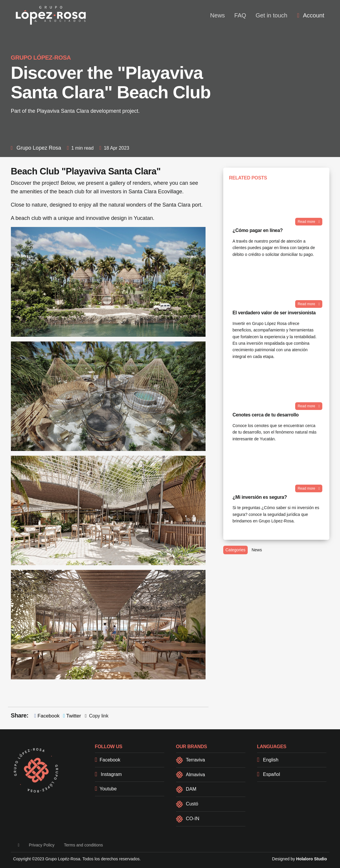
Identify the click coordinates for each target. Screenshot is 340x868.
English (268, 760)
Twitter (72, 716)
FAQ (240, 15)
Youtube (106, 789)
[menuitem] (311, 15)
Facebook (47, 716)
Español (269, 774)
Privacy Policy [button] (42, 845)
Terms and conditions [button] (83, 845)
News (218, 15)
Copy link (97, 716)
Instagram (108, 774)
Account (311, 15)
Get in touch (272, 15)
